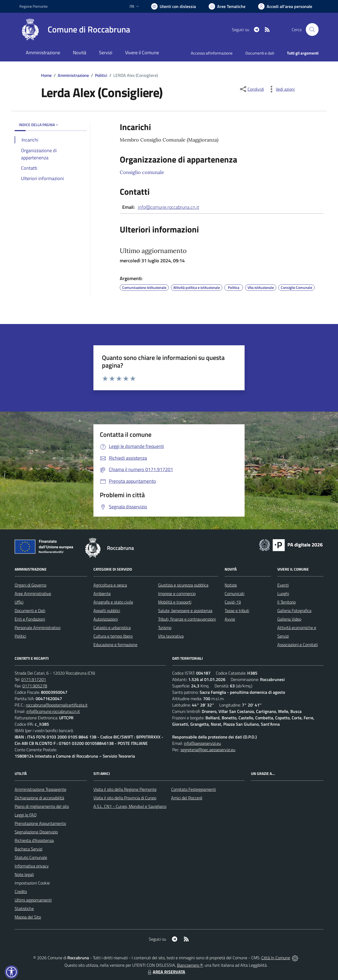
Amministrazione (73, 75)
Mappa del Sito (28, 917)
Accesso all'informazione (212, 53)
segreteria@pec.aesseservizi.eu (208, 750)
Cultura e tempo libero (113, 636)
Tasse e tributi (237, 611)
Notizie (231, 585)
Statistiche (24, 908)
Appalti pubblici (107, 611)
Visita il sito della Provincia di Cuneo (125, 798)
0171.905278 (35, 686)
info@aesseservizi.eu (202, 743)
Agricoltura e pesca (110, 585)
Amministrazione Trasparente (40, 789)
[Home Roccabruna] (75, 30)
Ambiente (102, 593)
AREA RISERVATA (166, 972)
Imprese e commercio (177, 593)
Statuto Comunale (31, 857)
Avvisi (230, 619)
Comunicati (234, 593)
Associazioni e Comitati (298, 645)
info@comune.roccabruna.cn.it (168, 207)
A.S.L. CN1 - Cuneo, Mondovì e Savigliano (130, 806)
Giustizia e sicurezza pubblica (183, 585)
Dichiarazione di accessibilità (39, 798)
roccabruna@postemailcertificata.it (57, 705)
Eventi (283, 585)
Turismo (165, 628)
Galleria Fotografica (294, 611)
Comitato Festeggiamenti (193, 789)
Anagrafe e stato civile (113, 602)
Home (46, 75)
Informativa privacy (32, 866)
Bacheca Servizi (28, 849)
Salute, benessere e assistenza (185, 611)
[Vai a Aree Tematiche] (227, 6)
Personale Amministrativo (38, 628)
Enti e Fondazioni (30, 619)
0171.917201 (34, 679)
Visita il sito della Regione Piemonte (125, 789)
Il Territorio (287, 602)
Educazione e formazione (115, 645)
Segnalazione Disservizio (36, 832)
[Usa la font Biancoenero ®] (174, 6)
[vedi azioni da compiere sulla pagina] (281, 89)
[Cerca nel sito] (312, 30)
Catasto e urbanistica (112, 628)
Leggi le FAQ (26, 815)
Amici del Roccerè (187, 798)
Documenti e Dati (30, 611)
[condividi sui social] (252, 89)
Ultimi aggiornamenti (33, 900)
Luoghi (283, 593)
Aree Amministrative (33, 593)
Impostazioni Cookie (32, 883)
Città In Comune (276, 958)
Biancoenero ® (190, 965)
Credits (21, 891)
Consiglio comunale (142, 172)
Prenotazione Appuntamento (40, 823)
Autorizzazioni (106, 619)
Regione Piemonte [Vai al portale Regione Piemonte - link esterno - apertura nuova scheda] (34, 6)
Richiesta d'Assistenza (34, 840)
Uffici (19, 602)
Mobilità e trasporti (175, 602)
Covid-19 (233, 602)
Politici (101, 75)
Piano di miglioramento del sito (42, 806)
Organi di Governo (30, 585)
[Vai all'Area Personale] (285, 6)
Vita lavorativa (171, 636)
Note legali (24, 874)
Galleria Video (289, 619)
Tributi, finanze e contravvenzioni (187, 619)
